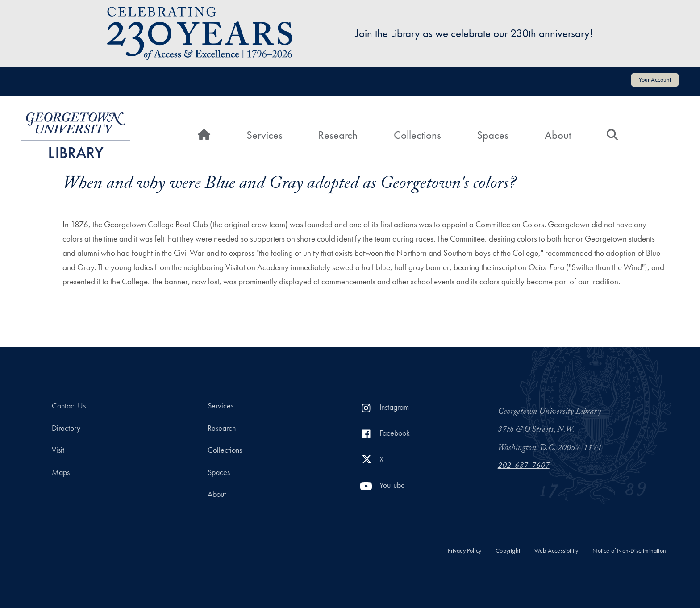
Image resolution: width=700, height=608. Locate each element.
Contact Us (69, 406)
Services (265, 135)
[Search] (612, 135)
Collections (417, 135)
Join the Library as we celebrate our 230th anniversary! (474, 33)
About (558, 135)
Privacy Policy (465, 551)
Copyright (508, 551)
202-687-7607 (524, 466)
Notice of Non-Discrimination (629, 551)
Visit (58, 450)
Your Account (655, 79)
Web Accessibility (556, 551)
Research (338, 135)
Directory (66, 428)
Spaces (493, 135)
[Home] (204, 135)
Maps (61, 472)
